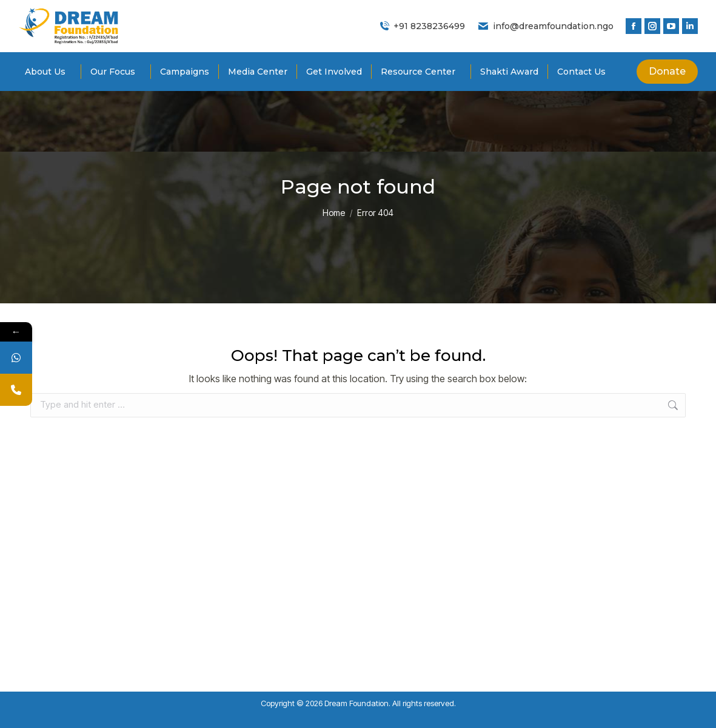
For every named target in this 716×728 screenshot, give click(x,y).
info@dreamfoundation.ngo (545, 26)
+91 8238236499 (422, 26)
